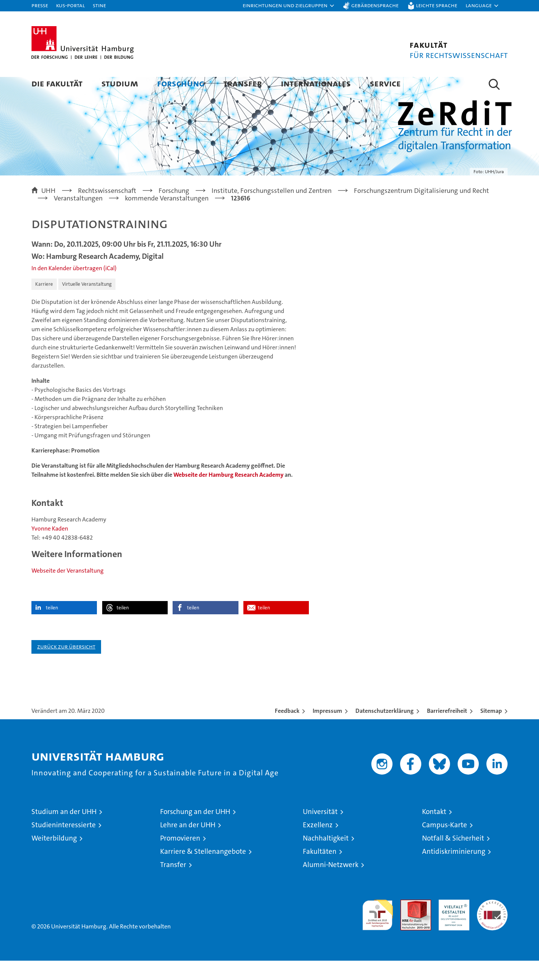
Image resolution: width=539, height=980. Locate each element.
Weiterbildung (54, 857)
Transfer (243, 83)
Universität (320, 831)
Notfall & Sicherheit (453, 857)
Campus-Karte (445, 844)
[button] (289, 6)
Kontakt (434, 831)
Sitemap (491, 730)
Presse (40, 5)
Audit (408, 923)
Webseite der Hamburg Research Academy (228, 494)
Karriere (44, 303)
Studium (120, 83)
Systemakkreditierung (492, 923)
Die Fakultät (57, 83)
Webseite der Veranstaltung (68, 590)
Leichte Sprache (437, 5)
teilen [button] (52, 627)
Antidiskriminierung (454, 871)
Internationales (316, 83)
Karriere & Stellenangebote (203, 871)
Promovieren (180, 857)
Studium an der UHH (64, 831)
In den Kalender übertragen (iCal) (74, 287)
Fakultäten (320, 871)
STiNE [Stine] (99, 5)
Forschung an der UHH (195, 831)
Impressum (327, 730)
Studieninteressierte (64, 844)
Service (385, 83)
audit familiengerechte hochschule (378, 931)
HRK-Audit (452, 923)
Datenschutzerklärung (385, 730)
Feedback (287, 730)
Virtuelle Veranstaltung (87, 303)
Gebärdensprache (375, 5)
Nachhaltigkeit (326, 857)
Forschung (181, 83)
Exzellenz (318, 844)
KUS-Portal (70, 5)
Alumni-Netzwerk (331, 884)
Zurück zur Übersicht (66, 666)
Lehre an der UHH (188, 844)
